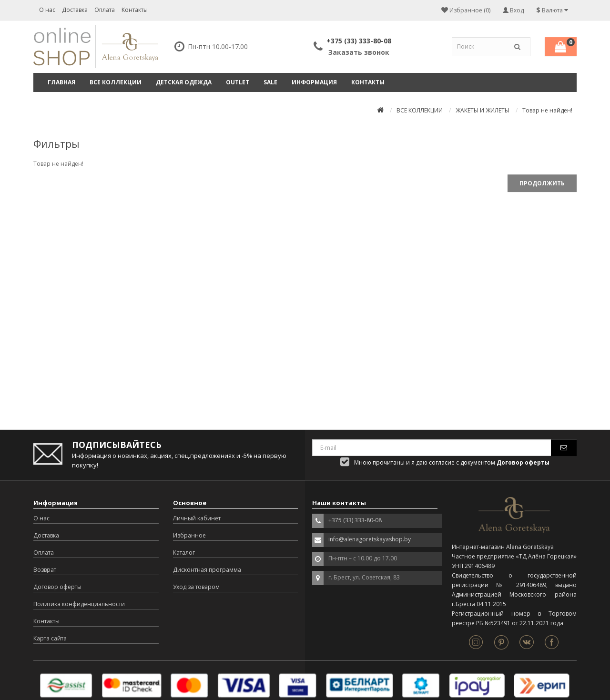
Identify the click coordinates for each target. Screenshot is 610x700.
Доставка (75, 10)
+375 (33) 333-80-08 (359, 41)
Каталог (184, 553)
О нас (47, 10)
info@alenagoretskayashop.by (370, 539)
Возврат (45, 570)
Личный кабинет (197, 518)
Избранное (189, 535)
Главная (61, 82)
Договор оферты (57, 587)
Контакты (135, 10)
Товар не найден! (547, 110)
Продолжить (542, 183)
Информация (314, 82)
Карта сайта (50, 638)
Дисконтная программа (207, 570)
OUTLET (238, 82)
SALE (270, 82)
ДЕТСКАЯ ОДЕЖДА (184, 82)
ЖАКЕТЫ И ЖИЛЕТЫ (483, 110)
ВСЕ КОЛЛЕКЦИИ (116, 82)
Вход (513, 10)
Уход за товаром (196, 587)
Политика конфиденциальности (79, 604)
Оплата (105, 10)
